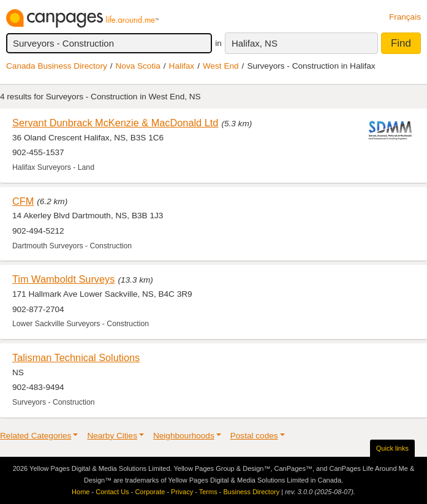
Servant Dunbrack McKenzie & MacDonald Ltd (115, 123)
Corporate (150, 492)
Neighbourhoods (184, 436)
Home (81, 492)
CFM (23, 201)
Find (401, 43)
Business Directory (251, 492)
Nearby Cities (112, 436)
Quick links (392, 448)
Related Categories (36, 436)
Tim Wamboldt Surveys (63, 279)
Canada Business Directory (57, 66)
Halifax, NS (255, 43)
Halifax (182, 66)
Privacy (182, 492)
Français (405, 17)
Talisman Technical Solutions (76, 357)
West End (221, 66)
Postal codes (254, 436)
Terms (208, 492)
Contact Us (112, 492)
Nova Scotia (138, 66)
